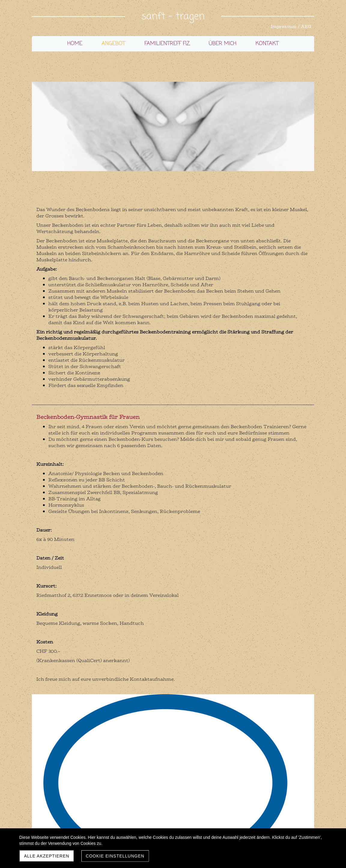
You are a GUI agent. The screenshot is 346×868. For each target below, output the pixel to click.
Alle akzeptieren (47, 856)
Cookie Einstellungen (115, 856)
